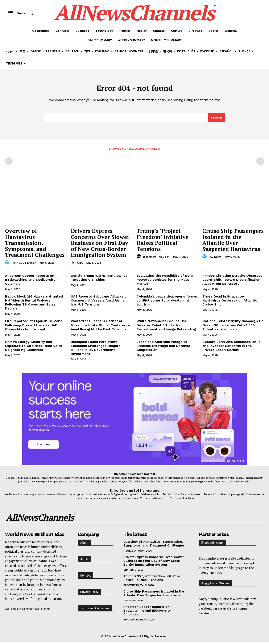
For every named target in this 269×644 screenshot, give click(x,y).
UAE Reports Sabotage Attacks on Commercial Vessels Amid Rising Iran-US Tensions (100, 302)
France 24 (130, 552)
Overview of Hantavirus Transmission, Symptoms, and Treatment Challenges (35, 244)
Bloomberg (131, 587)
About (84, 544)
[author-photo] (8, 264)
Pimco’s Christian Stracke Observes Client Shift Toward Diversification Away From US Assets (232, 281)
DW (125, 602)
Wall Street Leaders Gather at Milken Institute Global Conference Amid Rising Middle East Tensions (101, 327)
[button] (26, 13)
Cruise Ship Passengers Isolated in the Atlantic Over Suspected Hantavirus (233, 241)
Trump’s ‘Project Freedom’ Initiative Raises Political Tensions (163, 241)
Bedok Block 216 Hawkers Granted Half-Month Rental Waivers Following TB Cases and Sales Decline (34, 304)
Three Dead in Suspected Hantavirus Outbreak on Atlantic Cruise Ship (230, 302)
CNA (80, 264)
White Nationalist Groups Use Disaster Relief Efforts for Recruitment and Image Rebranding (166, 327)
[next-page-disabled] (260, 163)
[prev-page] (9, 163)
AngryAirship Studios (215, 585)
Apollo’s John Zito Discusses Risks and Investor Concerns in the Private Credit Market (231, 347)
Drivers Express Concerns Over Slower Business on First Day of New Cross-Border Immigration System (100, 244)
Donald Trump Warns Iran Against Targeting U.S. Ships (99, 279)
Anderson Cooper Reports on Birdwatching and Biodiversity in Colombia (32, 281)
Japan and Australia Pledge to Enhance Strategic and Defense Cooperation (163, 347)
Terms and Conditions (95, 610)
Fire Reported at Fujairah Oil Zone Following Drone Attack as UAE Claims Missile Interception (34, 327)
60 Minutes (131, 621)
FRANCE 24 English (24, 264)
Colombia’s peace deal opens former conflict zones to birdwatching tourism (167, 302)
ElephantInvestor (213, 544)
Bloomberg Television (156, 258)
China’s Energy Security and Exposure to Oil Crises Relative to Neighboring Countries (34, 347)
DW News (215, 258)
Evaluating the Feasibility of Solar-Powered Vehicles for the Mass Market (166, 281)
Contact (86, 577)
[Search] (216, 119)
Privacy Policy (89, 593)
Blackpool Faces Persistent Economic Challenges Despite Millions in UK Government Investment (96, 349)
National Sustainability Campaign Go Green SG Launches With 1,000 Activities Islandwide (233, 327)
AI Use (84, 561)
